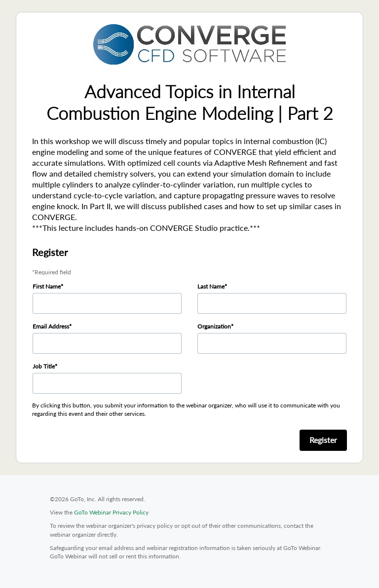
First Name (47, 286)
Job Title (44, 366)
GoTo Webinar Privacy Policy (111, 512)
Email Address (51, 326)
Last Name (211, 286)
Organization (214, 326)
